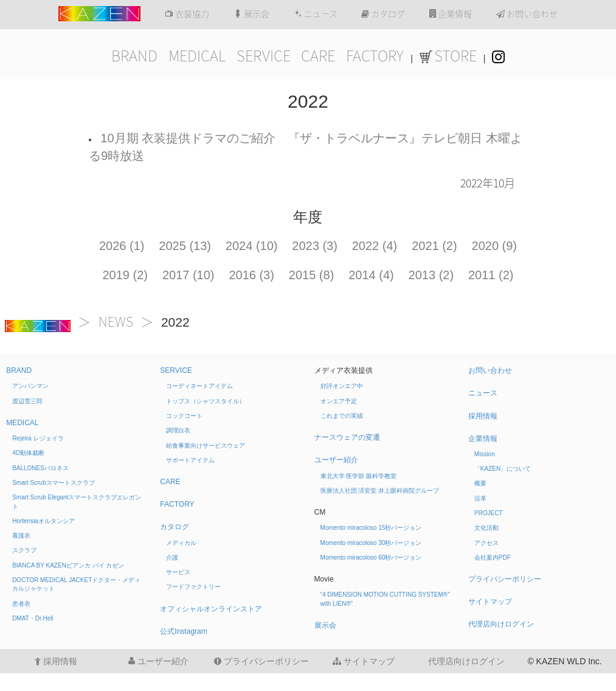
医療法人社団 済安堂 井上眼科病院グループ (380, 491)
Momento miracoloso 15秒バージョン (371, 528)
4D (28, 453)
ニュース (316, 14)
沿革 (480, 498)
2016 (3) (251, 275)
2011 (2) (491, 275)
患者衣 (21, 604)
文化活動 (486, 528)
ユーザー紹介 (336, 460)
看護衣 (21, 536)
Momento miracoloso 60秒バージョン (371, 557)
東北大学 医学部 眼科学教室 (359, 476)
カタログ (383, 14)
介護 (172, 557)
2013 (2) (431, 275)
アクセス (486, 543)
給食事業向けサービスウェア (206, 446)
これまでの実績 (342, 416)
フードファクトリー (193, 587)
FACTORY (375, 56)
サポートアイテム (190, 460)
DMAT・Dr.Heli (33, 618)
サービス (178, 572)
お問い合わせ (527, 14)
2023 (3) (315, 246)
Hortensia (43, 521)
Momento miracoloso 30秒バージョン (371, 543)
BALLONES (40, 468)
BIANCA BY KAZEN (68, 565)
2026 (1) (122, 246)
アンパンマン (30, 386)
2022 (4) (375, 246)
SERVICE (264, 56)
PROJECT (489, 513)
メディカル (181, 543)
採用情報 (483, 416)
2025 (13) (185, 246)
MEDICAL (197, 56)
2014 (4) (371, 275)
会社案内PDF (493, 557)
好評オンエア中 (342, 386)
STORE (448, 56)
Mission (485, 454)
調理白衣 (178, 430)
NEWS (116, 322)
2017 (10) (189, 275)
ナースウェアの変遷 (347, 437)
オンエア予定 (339, 401)
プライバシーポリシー (505, 579)
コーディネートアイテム (199, 386)
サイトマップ (490, 602)
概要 (480, 483)
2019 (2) (126, 275)
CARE (318, 56)
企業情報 (451, 14)
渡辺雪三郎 (27, 401)
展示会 (251, 14)
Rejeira (38, 438)
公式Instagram (183, 631)
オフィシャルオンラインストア (211, 609)
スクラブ (24, 550)
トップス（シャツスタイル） (206, 401)
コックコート (184, 416)
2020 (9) (495, 246)
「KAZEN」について (503, 469)
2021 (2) (434, 246)
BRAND (134, 56)
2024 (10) (252, 246)
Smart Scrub (54, 483)
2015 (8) (312, 275)
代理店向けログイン (501, 624)
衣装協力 (187, 14)
